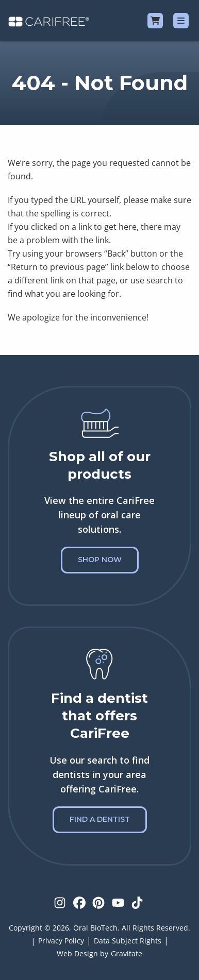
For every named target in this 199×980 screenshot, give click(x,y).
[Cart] (155, 21)
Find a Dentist (100, 819)
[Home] (49, 21)
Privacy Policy (61, 941)
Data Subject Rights (128, 941)
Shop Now (100, 560)
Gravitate (127, 953)
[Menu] (181, 21)
